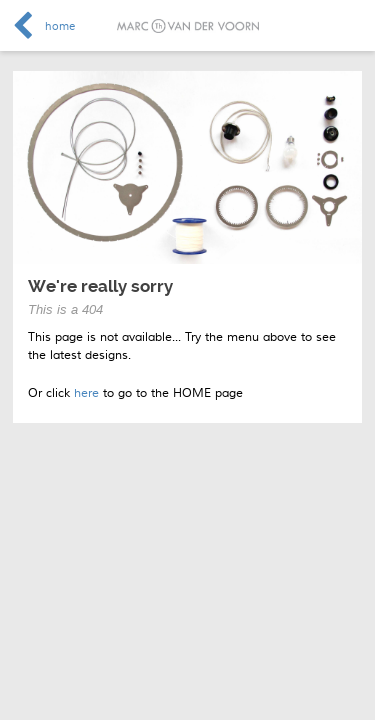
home (60, 26)
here (86, 393)
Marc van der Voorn (188, 26)
